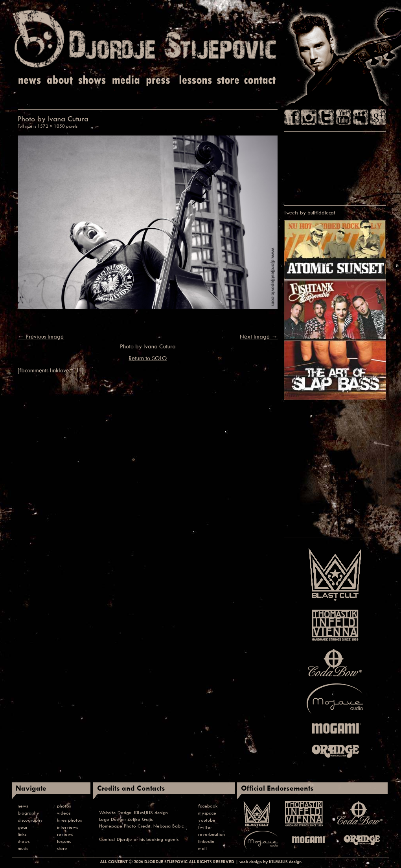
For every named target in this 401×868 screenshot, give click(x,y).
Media (125, 80)
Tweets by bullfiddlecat (310, 212)
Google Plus (378, 117)
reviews (65, 834)
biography (29, 813)
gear (23, 827)
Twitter (326, 117)
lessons (64, 841)
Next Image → (259, 336)
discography (30, 820)
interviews (67, 827)
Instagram (309, 117)
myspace (207, 813)
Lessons (195, 80)
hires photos (69, 820)
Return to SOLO (148, 358)
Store (228, 80)
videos (64, 813)
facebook (208, 806)
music (23, 848)
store (62, 848)
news (23, 806)
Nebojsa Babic (168, 826)
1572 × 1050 (51, 126)
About (61, 80)
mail (202, 848)
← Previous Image (41, 336)
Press (158, 80)
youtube (207, 820)
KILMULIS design (151, 812)
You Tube (343, 117)
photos (64, 806)
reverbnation (212, 834)
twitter (205, 827)
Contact (260, 80)
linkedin (206, 841)
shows (24, 841)
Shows (92, 80)
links (22, 834)
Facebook (292, 117)
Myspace (361, 117)
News (30, 80)
